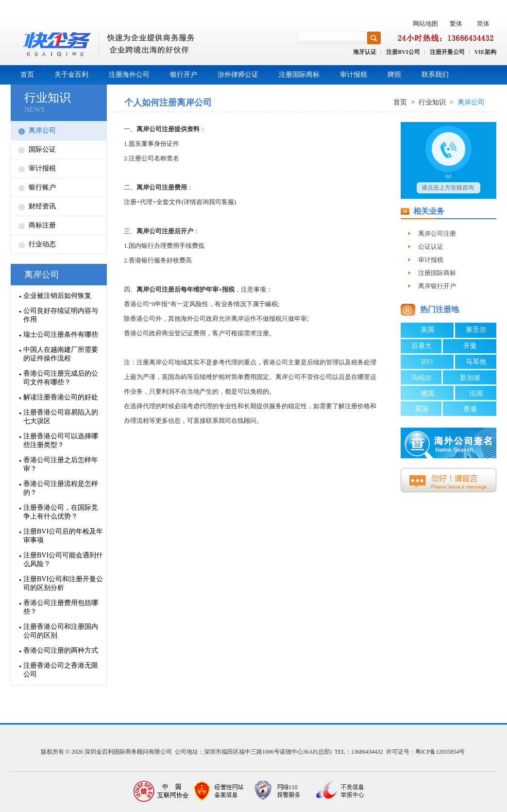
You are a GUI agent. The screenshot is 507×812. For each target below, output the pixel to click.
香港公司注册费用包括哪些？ (61, 607)
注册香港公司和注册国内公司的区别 (61, 631)
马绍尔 (422, 378)
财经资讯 (42, 206)
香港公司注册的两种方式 (61, 650)
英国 (422, 409)
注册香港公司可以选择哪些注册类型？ (61, 441)
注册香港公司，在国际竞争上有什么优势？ (61, 512)
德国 (427, 393)
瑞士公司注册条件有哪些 (61, 335)
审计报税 (354, 75)
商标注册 (42, 225)
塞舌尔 (476, 330)
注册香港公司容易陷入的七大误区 (61, 417)
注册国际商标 (299, 75)
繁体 (456, 24)
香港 (470, 409)
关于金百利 (71, 75)
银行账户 (42, 187)
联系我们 (435, 75)
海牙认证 (365, 52)
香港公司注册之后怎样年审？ (61, 464)
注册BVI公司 (403, 52)
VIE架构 (485, 52)
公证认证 (431, 247)
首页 (27, 75)
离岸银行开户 (437, 286)
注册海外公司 (129, 75)
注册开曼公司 (447, 52)
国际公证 (42, 149)
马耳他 (476, 362)
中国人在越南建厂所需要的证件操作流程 (61, 354)
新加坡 (470, 378)
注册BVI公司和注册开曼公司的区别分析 (63, 583)
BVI (427, 362)
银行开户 (184, 75)
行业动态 (42, 244)
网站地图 (425, 24)
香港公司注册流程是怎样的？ (61, 488)
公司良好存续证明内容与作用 (61, 315)
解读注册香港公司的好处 (61, 397)
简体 (483, 24)
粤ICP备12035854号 (440, 752)
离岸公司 (42, 130)
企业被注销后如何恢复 (57, 296)
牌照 (394, 75)
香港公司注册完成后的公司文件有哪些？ (61, 378)
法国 (476, 393)
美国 (427, 330)
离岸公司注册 (437, 233)
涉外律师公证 (238, 75)
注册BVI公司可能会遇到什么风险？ (63, 560)
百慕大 (422, 346)
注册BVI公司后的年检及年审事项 (63, 536)
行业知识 (48, 98)
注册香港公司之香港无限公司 (61, 670)
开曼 (470, 346)
